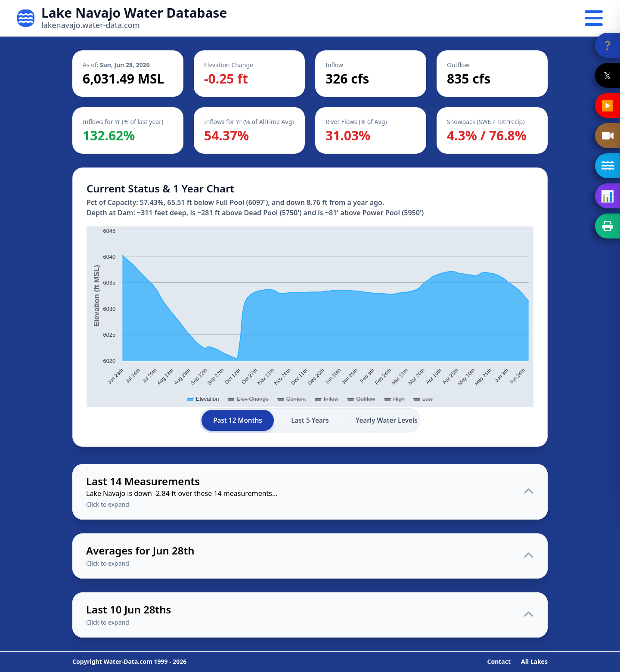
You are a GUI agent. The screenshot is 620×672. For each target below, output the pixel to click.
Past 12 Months (238, 420)
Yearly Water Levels (387, 420)
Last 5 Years (310, 420)
